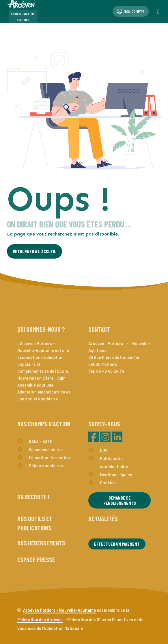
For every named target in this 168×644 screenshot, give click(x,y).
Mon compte (131, 11)
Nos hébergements (41, 543)
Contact (99, 329)
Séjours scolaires (46, 465)
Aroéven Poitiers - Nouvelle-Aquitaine (59, 610)
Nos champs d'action (44, 424)
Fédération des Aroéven (40, 619)
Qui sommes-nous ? (41, 329)
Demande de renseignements (120, 500)
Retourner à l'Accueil (34, 251)
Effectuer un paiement (117, 544)
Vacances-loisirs (45, 449)
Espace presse (36, 560)
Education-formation (49, 457)
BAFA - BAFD (41, 441)
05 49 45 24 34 (110, 371)
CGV (104, 450)
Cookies (108, 482)
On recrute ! (33, 497)
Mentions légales (116, 474)
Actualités (103, 519)
